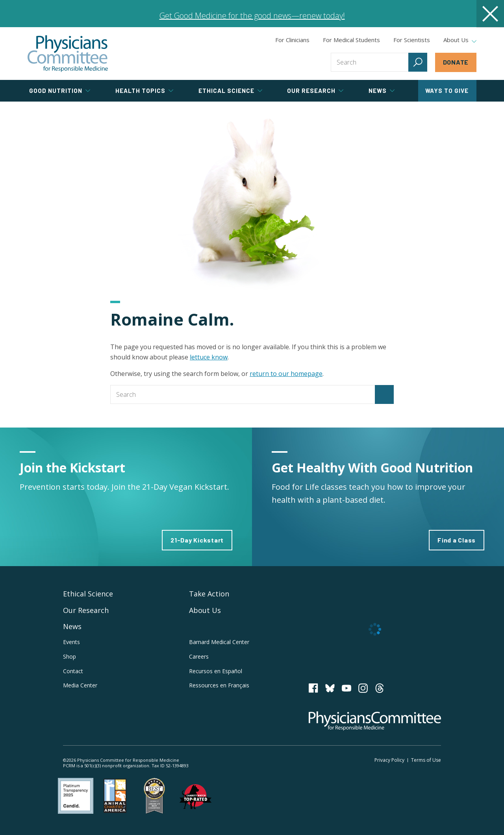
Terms (426, 760)
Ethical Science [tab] (230, 91)
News (72, 626)
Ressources (219, 685)
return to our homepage (286, 374)
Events (71, 642)
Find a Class (457, 540)
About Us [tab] (460, 40)
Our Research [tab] (315, 91)
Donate (456, 62)
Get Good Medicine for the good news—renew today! (252, 16)
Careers (199, 656)
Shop (69, 656)
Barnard (219, 642)
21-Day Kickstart (197, 540)
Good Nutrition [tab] (60, 91)
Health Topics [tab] (144, 91)
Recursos (216, 671)
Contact (73, 671)
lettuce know (209, 357)
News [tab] (382, 91)
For (351, 40)
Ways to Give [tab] (447, 91)
